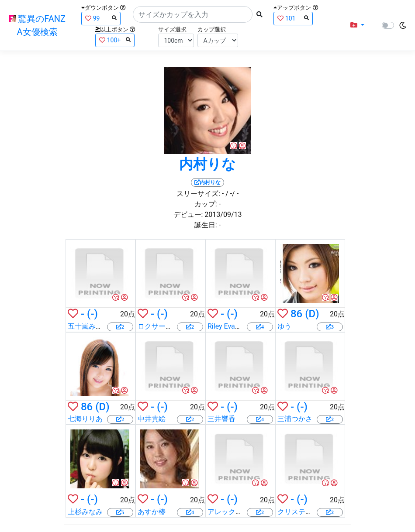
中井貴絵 (152, 419)
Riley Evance (227, 326)
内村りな (207, 164)
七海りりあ (85, 419)
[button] (357, 25)
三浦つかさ (295, 419)
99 (101, 18)
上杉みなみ (85, 512)
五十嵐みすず (89, 326)
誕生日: (206, 225)
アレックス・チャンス (242, 512)
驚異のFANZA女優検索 (37, 25)
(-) (92, 314)
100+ (115, 40)
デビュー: (188, 215)
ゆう (284, 326)
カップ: (206, 204)
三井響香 (221, 419)
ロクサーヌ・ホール (169, 326)
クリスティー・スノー (312, 512)
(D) (312, 314)
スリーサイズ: (198, 194)
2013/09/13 (223, 215)
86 (296, 314)
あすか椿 (152, 512)
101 (293, 18)
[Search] (193, 14)
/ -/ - (232, 194)
